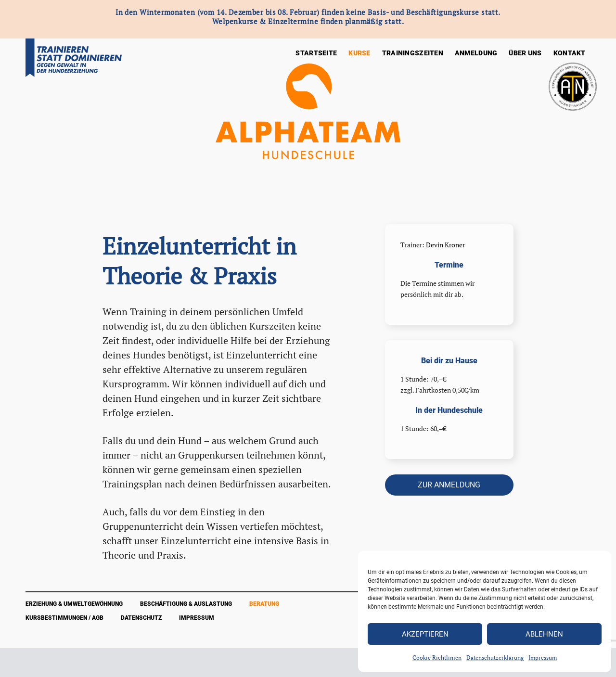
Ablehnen (544, 634)
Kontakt (570, 53)
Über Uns (525, 53)
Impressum (543, 658)
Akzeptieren (425, 634)
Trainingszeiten (413, 53)
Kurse (359, 53)
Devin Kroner (445, 245)
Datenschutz (141, 618)
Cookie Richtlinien (437, 658)
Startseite (316, 53)
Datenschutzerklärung (495, 658)
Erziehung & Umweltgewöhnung (74, 604)
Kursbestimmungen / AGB (64, 618)
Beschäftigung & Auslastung (186, 604)
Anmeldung (476, 53)
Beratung (264, 604)
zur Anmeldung (449, 485)
